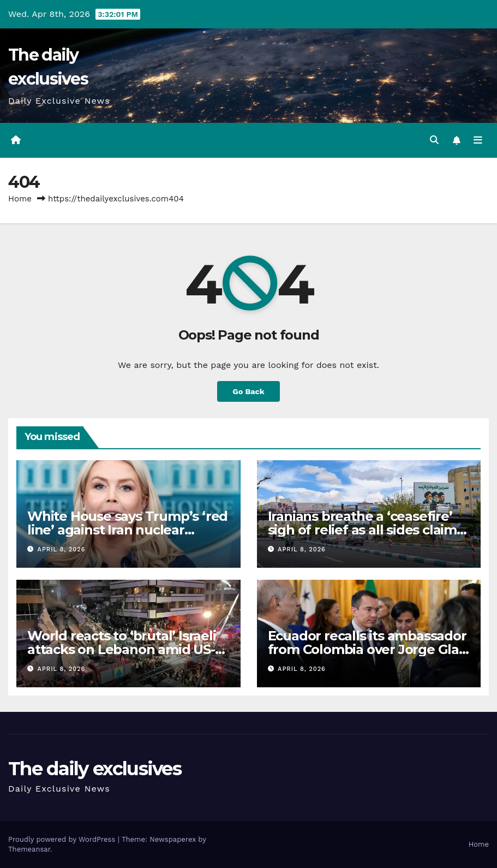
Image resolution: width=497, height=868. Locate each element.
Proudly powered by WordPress (63, 839)
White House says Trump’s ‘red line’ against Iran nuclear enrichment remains (127, 530)
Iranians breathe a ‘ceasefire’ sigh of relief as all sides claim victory (362, 530)
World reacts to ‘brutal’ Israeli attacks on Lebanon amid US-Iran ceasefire (122, 649)
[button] (434, 140)
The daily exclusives (95, 769)
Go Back (248, 391)
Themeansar (29, 849)
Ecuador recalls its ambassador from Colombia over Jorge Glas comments (367, 649)
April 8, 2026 (62, 549)
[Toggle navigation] (478, 140)
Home (20, 199)
